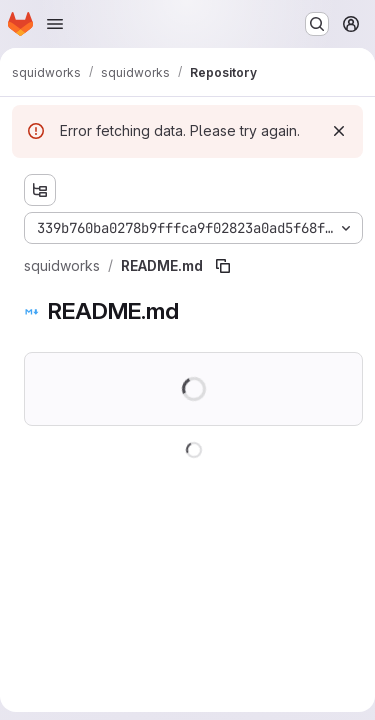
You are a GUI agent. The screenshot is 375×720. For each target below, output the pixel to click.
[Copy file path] (223, 266)
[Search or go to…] (317, 24)
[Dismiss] (339, 131)
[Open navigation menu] (55, 24)
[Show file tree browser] (40, 190)
